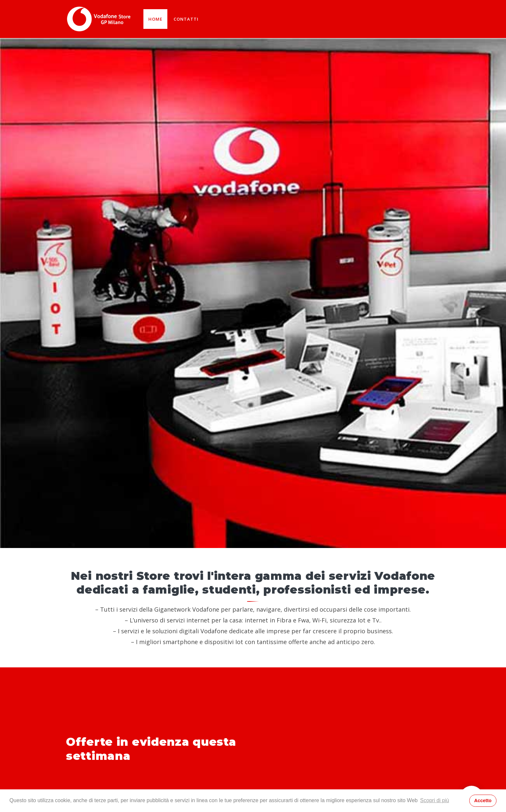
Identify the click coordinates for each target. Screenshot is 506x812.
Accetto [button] (483, 801)
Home (155, 19)
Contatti (186, 19)
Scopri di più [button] (434, 800)
